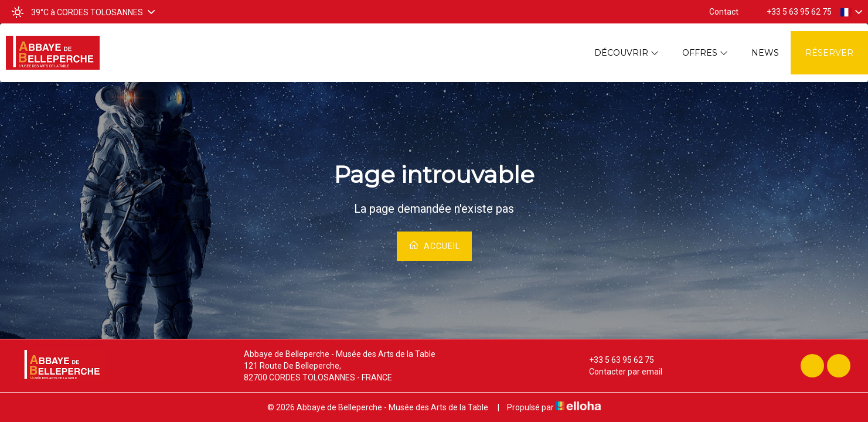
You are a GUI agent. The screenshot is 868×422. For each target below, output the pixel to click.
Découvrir (627, 53)
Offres (705, 53)
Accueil (434, 245)
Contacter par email (619, 372)
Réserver (829, 53)
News (765, 53)
